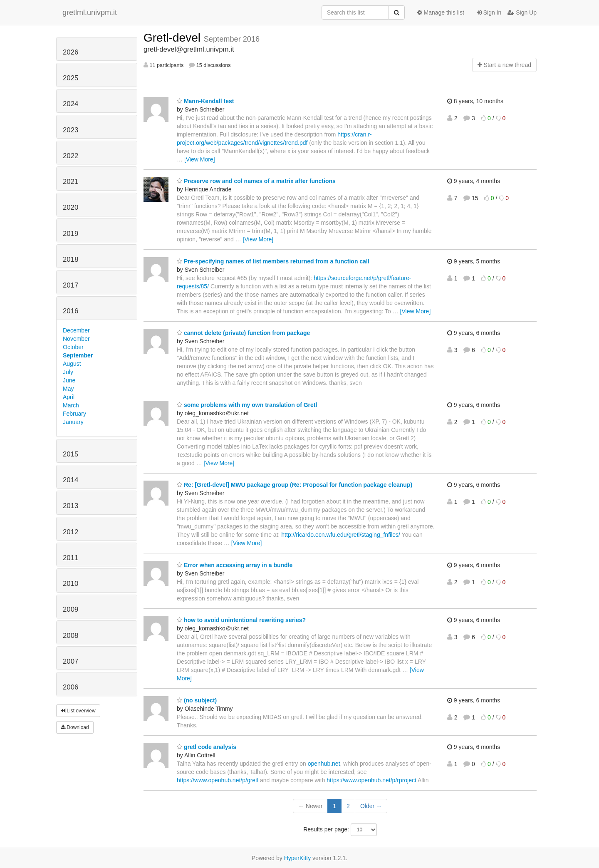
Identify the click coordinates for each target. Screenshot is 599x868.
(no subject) (197, 700)
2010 (71, 584)
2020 (71, 207)
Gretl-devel (174, 38)
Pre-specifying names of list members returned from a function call (273, 261)
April (69, 397)
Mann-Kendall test (205, 101)
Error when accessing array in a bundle (235, 565)
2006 (71, 687)
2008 (71, 636)
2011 (71, 558)
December (76, 330)
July (68, 372)
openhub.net (324, 764)
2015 (71, 454)
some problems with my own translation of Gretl (247, 405)
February (74, 414)
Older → (371, 806)
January (73, 422)
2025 (71, 78)
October (73, 347)
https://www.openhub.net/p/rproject (371, 780)
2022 (71, 156)
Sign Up (522, 12)
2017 (71, 285)
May (68, 389)
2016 (71, 311)
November (76, 339)
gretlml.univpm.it (90, 12)
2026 (71, 52)
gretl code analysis (207, 747)
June (69, 380)
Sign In (489, 12)
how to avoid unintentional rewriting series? (241, 620)
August (72, 364)
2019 (71, 234)
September (78, 355)
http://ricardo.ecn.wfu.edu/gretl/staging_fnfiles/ (341, 535)
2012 (71, 532)
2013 (71, 506)
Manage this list (441, 12)
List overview (78, 711)
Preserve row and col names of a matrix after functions (256, 181)
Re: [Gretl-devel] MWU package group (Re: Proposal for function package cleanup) (295, 485)
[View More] (200, 159)
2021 (71, 182)
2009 (71, 609)
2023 (71, 130)
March (71, 405)
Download (75, 727)
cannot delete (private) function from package (243, 333)
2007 (71, 661)
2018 (71, 259)
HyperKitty (298, 858)
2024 (71, 104)
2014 (71, 480)
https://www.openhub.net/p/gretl (218, 780)
